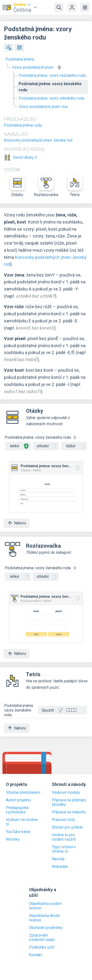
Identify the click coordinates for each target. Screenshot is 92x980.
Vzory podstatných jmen (33, 67)
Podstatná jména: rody (23, 125)
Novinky (13, 839)
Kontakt (35, 955)
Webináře (60, 867)
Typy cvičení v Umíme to (64, 849)
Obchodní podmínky (46, 928)
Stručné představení (23, 793)
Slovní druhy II (25, 158)
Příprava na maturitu (69, 812)
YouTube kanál (18, 832)
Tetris (75, 186)
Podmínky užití (42, 947)
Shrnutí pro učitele (67, 827)
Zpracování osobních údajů (42, 938)
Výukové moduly (66, 793)
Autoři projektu (18, 800)
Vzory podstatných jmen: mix (43, 107)
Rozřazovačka (46, 186)
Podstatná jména (20, 59)
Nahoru (17, 523)
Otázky (17, 186)
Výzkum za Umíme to (22, 822)
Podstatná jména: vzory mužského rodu (52, 75)
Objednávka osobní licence (45, 906)
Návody (58, 859)
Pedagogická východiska (17, 810)
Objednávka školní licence (44, 918)
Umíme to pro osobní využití (64, 837)
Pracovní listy (63, 820)
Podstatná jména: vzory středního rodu (52, 98)
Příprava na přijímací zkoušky (69, 802)
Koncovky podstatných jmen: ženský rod (38, 140)
